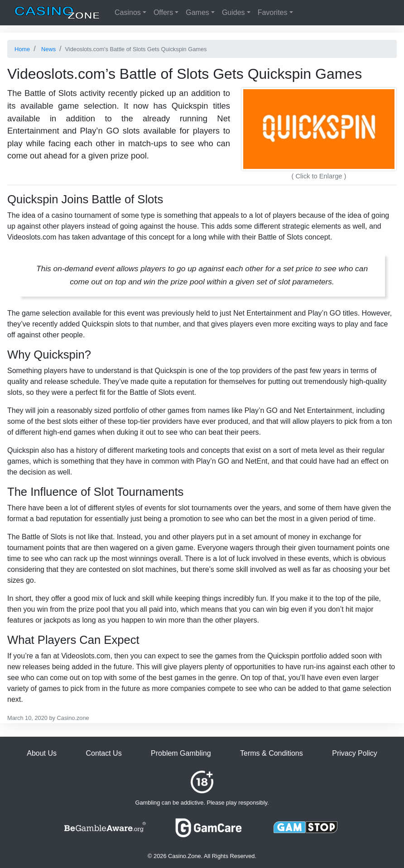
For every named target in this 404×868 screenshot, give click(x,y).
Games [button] (197, 12)
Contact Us (103, 753)
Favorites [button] (273, 12)
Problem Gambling (181, 753)
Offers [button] (163, 12)
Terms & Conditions (272, 753)
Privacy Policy (355, 753)
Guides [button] (233, 12)
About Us (42, 753)
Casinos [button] (128, 12)
